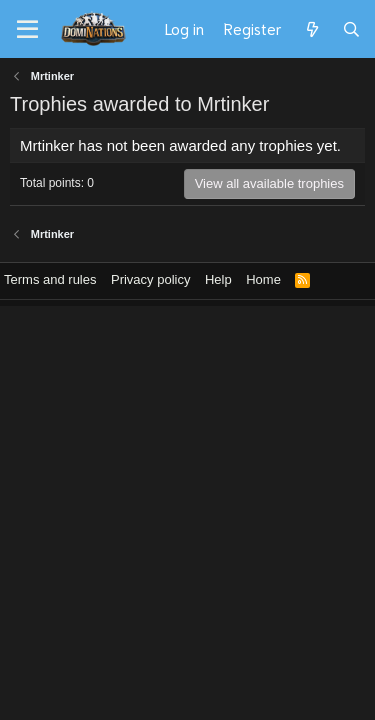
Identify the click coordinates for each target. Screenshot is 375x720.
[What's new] (311, 29)
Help (218, 279)
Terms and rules (50, 279)
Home (263, 279)
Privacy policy (150, 279)
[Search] (351, 29)
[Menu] (27, 30)
